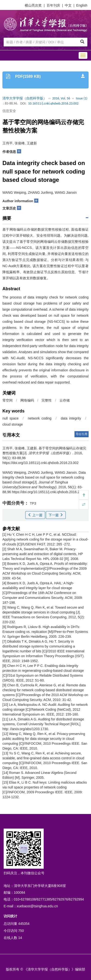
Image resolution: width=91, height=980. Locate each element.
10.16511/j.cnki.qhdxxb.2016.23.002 (53, 103)
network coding (40, 418)
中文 (68, 5)
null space (10, 418)
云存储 (65, 400)
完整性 (47, 400)
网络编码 (27, 400)
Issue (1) (82, 98)
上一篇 (35, 515)
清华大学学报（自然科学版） (25, 98)
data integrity (71, 418)
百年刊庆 (53, 5)
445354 (24, 924)
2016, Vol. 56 (61, 98)
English (82, 5)
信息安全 (9, 111)
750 (21, 931)
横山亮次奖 (33, 5)
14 (20, 938)
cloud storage (13, 424)
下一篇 (56, 515)
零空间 (8, 400)
